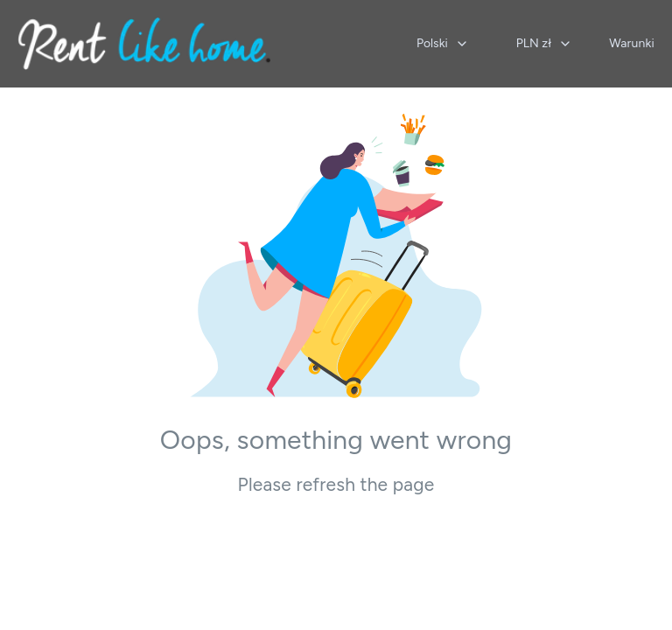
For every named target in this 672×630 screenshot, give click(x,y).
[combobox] (443, 44)
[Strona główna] (144, 44)
